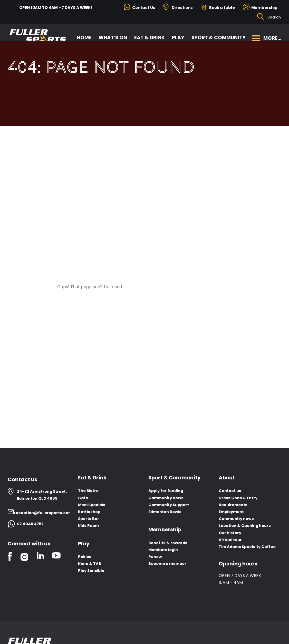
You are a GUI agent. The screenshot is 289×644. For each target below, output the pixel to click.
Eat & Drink (150, 36)
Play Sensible (92, 571)
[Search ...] (274, 17)
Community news (168, 498)
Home (84, 36)
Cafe (83, 498)
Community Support (171, 505)
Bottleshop (90, 512)
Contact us (231, 491)
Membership (264, 8)
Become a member (169, 564)
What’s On (113, 36)
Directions (182, 8)
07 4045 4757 (31, 524)
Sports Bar (89, 519)
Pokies (85, 557)
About (227, 478)
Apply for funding (167, 491)
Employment (233, 512)
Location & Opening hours (247, 526)
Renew (156, 557)
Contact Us (144, 8)
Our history (231, 533)
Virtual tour (232, 540)
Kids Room (90, 526)
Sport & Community (219, 36)
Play (178, 36)
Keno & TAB (90, 564)
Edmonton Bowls (167, 512)
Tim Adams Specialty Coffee (250, 547)
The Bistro (89, 491)
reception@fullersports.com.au (48, 513)
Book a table (222, 8)
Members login (165, 550)
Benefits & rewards (169, 543)
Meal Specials (93, 505)
